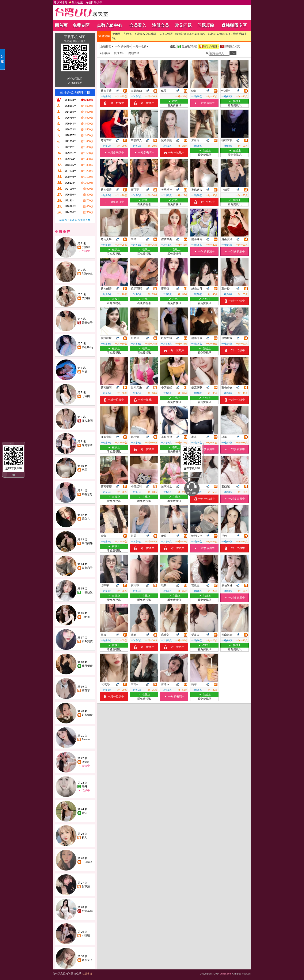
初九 (84, 837)
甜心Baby (88, 347)
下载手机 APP (75, 37)
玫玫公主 (87, 274)
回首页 (61, 25)
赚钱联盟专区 (234, 25)
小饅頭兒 (87, 592)
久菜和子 (87, 568)
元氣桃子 (87, 323)
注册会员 (160, 25)
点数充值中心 (110, 25)
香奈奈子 (87, 960)
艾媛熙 (86, 298)
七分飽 (86, 396)
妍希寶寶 (87, 641)
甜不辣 (86, 886)
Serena (86, 739)
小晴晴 (86, 936)
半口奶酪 (87, 543)
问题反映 (206, 25)
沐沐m (86, 762)
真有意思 (87, 494)
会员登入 (138, 25)
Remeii (86, 617)
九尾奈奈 (87, 445)
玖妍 (84, 372)
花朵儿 (86, 519)
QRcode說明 (75, 83)
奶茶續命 (87, 715)
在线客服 (87, 974)
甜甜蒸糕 (87, 911)
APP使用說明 (75, 79)
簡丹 (84, 787)
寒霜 (84, 470)
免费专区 (81, 25)
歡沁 (84, 813)
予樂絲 (86, 247)
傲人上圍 (87, 421)
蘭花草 (86, 690)
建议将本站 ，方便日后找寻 (78, 2)
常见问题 (183, 25)
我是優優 (87, 666)
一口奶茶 (87, 862)
